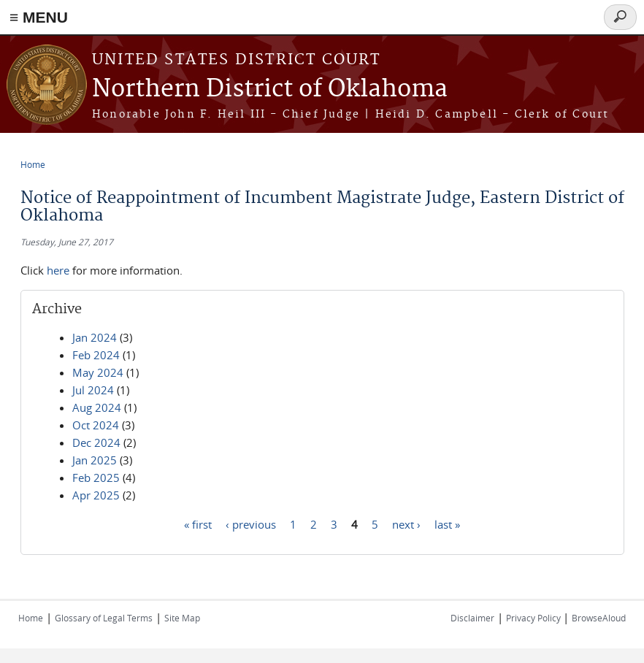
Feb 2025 (96, 478)
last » (447, 524)
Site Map (182, 618)
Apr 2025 (96, 495)
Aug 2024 (97, 407)
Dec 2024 (96, 442)
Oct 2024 (96, 425)
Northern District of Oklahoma (270, 89)
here (58, 270)
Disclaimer (472, 618)
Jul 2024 (93, 390)
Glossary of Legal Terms (104, 618)
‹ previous (251, 524)
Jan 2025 (95, 460)
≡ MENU (39, 17)
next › (406, 524)
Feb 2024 (96, 355)
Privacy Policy (534, 618)
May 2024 (98, 372)
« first (198, 524)
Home (33, 164)
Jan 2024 (95, 337)
